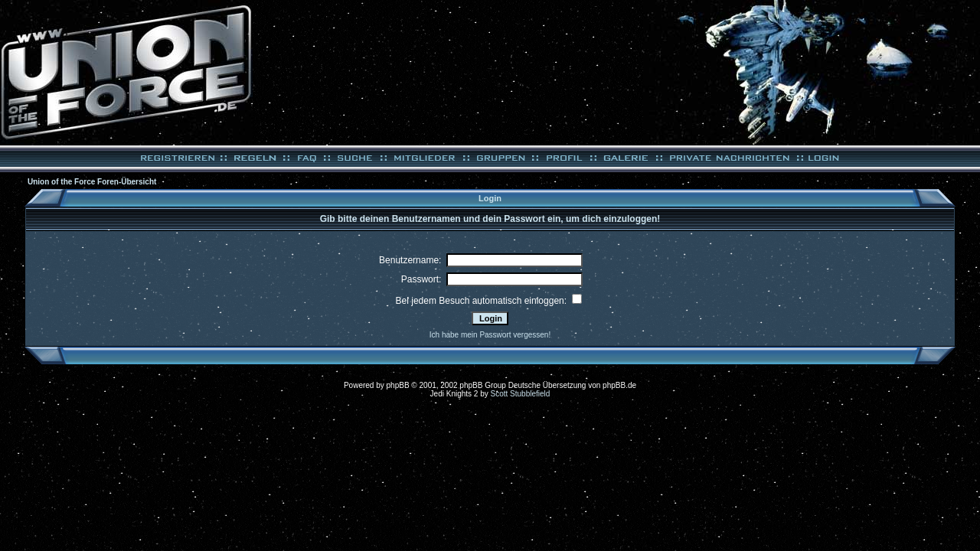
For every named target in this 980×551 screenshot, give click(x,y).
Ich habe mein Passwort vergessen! (490, 335)
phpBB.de (619, 385)
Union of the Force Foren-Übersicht (92, 182)
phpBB (398, 385)
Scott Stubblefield (521, 394)
